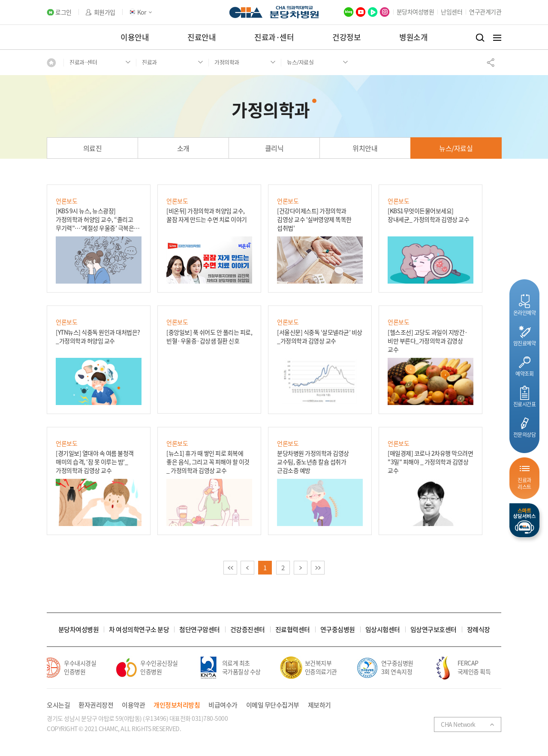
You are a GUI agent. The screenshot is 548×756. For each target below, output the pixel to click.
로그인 (63, 12)
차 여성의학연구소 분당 (139, 630)
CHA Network (458, 724)
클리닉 (274, 148)
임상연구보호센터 (434, 630)
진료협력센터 (293, 630)
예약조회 (524, 373)
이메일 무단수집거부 (273, 705)
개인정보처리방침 (177, 705)
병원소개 (413, 37)
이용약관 (133, 705)
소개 (183, 148)
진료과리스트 (524, 483)
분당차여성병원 (416, 12)
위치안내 (365, 148)
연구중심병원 (338, 630)
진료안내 (202, 37)
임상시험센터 (383, 630)
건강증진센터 (248, 630)
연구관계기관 (485, 12)
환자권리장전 (96, 705)
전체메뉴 (497, 38)
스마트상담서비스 (524, 520)
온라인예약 (525, 313)
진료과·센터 (274, 37)
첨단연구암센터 (200, 630)
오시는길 (58, 705)
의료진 (93, 148)
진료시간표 (525, 404)
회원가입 (105, 12)
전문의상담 (525, 434)
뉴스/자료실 (456, 148)
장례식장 (479, 630)
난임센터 (452, 12)
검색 (480, 38)
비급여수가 (223, 705)
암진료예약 (525, 343)
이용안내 (135, 37)
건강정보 (346, 37)
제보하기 (319, 705)
